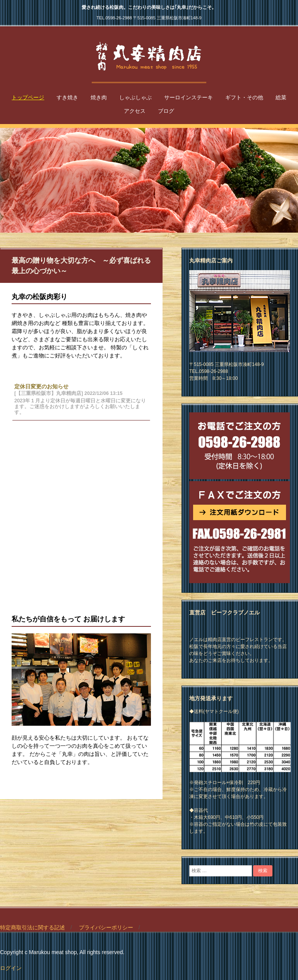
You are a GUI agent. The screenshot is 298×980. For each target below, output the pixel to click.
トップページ (28, 97)
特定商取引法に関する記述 (33, 927)
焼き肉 (99, 97)
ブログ (166, 111)
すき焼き (67, 97)
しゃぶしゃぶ (135, 97)
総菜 (281, 97)
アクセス (135, 111)
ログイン (11, 968)
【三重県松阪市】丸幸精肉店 (149, 56)
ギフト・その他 (244, 97)
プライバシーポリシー (106, 927)
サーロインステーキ (188, 97)
